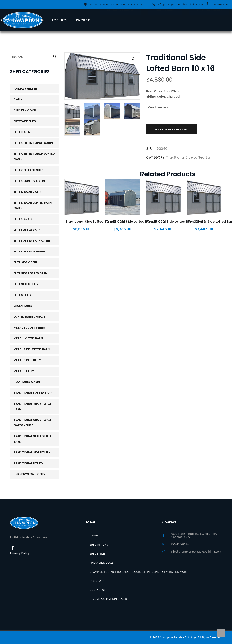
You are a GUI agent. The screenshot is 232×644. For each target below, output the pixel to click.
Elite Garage (23, 219)
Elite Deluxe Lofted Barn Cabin (33, 205)
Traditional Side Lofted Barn (190, 157)
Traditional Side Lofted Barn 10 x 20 (135, 221)
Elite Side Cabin (25, 262)
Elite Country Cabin (29, 181)
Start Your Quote (209, 20)
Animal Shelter (25, 89)
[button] (134, 59)
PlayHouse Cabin (27, 382)
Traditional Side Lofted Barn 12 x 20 (95, 221)
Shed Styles (34, 20)
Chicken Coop (25, 110)
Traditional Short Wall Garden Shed (33, 423)
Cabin (18, 99)
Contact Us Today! (120, 20)
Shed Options (10, 20)
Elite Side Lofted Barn (30, 273)
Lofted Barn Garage (30, 317)
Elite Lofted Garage (29, 252)
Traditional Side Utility (32, 452)
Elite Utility (23, 295)
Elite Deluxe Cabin (27, 192)
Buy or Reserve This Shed (172, 129)
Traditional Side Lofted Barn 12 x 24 (176, 221)
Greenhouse (23, 306)
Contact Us (98, 590)
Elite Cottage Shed (29, 170)
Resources (59, 20)
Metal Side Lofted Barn (32, 349)
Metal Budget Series (29, 328)
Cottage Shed (25, 121)
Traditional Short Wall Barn (33, 406)
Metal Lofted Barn (28, 338)
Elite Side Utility (26, 284)
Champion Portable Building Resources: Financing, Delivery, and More (138, 572)
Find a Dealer (165, 20)
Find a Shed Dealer (102, 563)
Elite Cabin (22, 132)
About (94, 535)
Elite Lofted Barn (27, 230)
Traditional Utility (29, 463)
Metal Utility (24, 371)
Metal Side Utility (27, 360)
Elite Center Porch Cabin (33, 143)
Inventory (83, 20)
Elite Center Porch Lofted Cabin (34, 156)
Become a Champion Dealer (108, 599)
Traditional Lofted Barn (33, 393)
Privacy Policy (20, 553)
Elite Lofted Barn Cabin (32, 241)
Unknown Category (30, 474)
